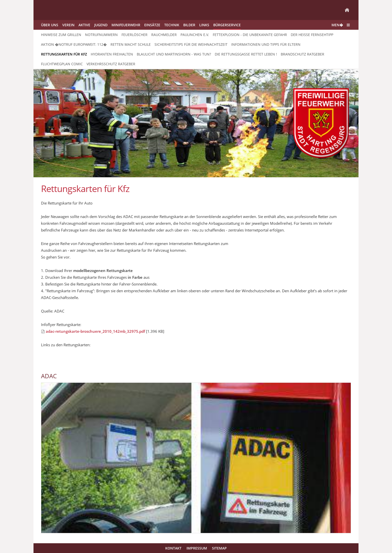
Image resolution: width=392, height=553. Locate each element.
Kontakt (173, 548)
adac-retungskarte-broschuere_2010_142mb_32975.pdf (95, 331)
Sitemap (219, 548)
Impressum (197, 548)
